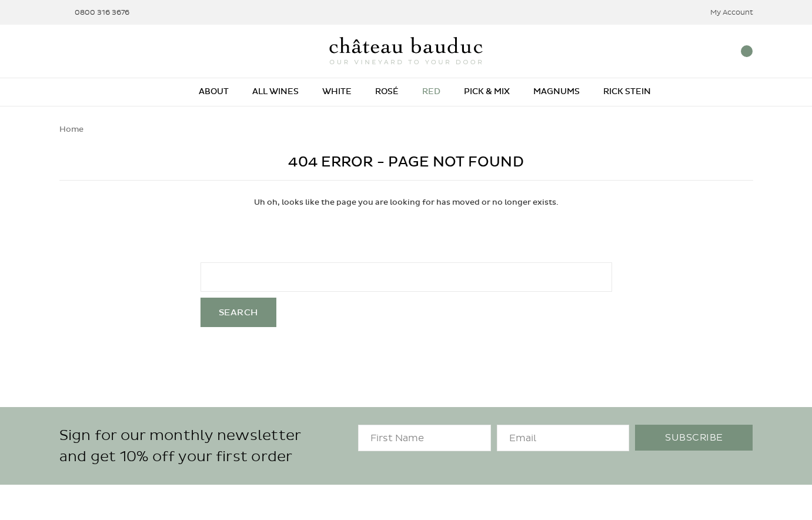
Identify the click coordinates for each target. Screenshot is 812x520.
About (214, 91)
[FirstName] (425, 438)
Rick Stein (627, 91)
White (337, 91)
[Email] (563, 438)
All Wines (275, 91)
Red (431, 91)
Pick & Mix (487, 91)
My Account (724, 13)
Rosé (387, 91)
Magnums (557, 91)
